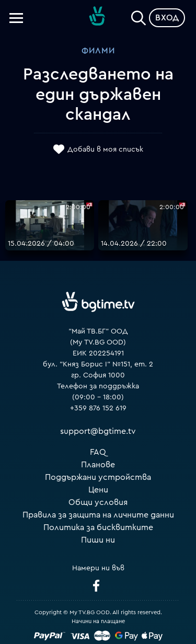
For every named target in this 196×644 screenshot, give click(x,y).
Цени (98, 490)
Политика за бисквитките (98, 527)
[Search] (139, 16)
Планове (98, 465)
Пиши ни (98, 540)
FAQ (98, 452)
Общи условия (98, 502)
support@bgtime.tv (98, 431)
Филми (98, 51)
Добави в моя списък (105, 150)
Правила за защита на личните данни (98, 515)
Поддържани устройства (98, 477)
